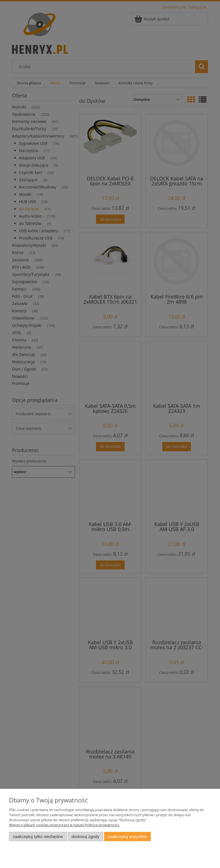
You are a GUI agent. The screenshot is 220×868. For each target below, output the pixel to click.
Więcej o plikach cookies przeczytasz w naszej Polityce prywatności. (64, 825)
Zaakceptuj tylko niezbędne (38, 836)
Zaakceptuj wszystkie (127, 836)
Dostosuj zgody (85, 836)
